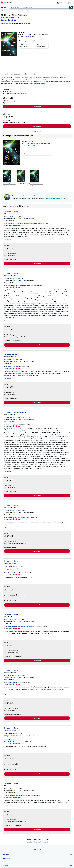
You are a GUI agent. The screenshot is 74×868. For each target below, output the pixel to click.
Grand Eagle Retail (14, 423)
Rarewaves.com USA (15, 286)
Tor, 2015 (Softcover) (36, 184)
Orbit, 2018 (31, 146)
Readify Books (13, 365)
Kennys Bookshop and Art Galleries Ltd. (21, 624)
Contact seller (7, 240)
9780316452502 (47, 144)
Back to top (37, 847)
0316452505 (32, 144)
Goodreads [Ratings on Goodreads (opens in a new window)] (27, 23)
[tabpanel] (36, 81)
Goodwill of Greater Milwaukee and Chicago (22, 224)
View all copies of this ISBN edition (29, 41)
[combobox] (40, 7)
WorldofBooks (13, 793)
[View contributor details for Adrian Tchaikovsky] (8, 20)
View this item (6, 95)
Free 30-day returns (37, 131)
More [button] (30, 84)
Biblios (10, 739)
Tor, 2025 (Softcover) (23, 184)
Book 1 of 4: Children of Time (10, 17)
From (26, 45)
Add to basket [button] (37, 107)
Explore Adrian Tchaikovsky (55, 199)
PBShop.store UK (14, 514)
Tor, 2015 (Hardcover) (9, 184)
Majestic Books (13, 570)
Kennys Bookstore (14, 679)
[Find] (71, 7)
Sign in (65, 3)
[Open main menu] (4, 7)
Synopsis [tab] (6, 74)
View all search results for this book (37, 839)
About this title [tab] (16, 74)
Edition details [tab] (29, 74)
